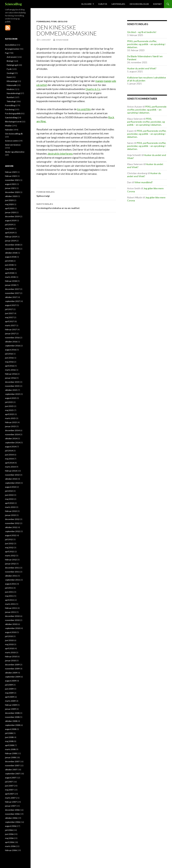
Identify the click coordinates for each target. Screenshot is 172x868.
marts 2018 (10, 277)
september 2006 (13, 822)
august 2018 (11, 257)
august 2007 (11, 778)
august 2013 (11, 487)
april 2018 (9, 273)
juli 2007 (9, 782)
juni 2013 (9, 495)
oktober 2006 (11, 818)
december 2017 (12, 289)
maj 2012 (9, 547)
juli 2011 (9, 588)
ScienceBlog (13, 4)
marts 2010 (10, 652)
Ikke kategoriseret (13, 122)
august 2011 (11, 584)
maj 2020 (9, 204)
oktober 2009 (11, 673)
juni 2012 (9, 543)
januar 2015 (10, 426)
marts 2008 (10, 749)
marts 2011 (10, 604)
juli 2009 (9, 685)
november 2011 (12, 572)
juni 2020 (9, 200)
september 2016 (13, 346)
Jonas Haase (62, 40)
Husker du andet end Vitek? (142, 68)
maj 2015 (9, 410)
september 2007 (13, 774)
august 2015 (11, 398)
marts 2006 (10, 846)
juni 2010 (9, 640)
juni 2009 (9, 689)
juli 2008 (9, 733)
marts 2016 (10, 370)
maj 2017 (9, 317)
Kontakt (157, 4)
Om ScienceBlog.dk (139, 4)
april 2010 (9, 648)
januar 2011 (10, 612)
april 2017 (9, 321)
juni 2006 (9, 834)
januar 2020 (10, 212)
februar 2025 (11, 172)
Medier (8, 126)
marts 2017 (10, 325)
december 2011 (12, 568)
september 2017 (13, 301)
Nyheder (9, 130)
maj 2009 (9, 693)
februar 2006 (11, 850)
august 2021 (11, 184)
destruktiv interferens (60, 153)
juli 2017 (9, 309)
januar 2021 (10, 188)
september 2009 (13, 677)
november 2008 (12, 717)
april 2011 (9, 600)
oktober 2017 (11, 297)
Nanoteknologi (13, 93)
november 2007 (12, 765)
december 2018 (12, 245)
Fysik (54, 21)
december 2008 (12, 713)
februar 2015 (11, 422)
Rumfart (10, 97)
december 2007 (12, 761)
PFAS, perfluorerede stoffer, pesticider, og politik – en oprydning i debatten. (146, 44)
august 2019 (11, 220)
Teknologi (11, 101)
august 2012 (11, 535)
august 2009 (11, 681)
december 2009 (12, 665)
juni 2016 (9, 358)
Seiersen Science (13, 145)
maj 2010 (9, 644)
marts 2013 (10, 507)
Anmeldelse (11, 45)
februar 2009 (11, 705)
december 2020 (12, 192)
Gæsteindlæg (118, 4)
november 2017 (12, 293)
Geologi (62, 21)
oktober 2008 (11, 721)
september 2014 (13, 442)
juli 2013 (9, 491)
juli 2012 (9, 539)
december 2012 (12, 519)
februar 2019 (11, 237)
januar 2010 (10, 661)
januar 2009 (10, 709)
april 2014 (9, 463)
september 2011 (13, 580)
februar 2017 (11, 329)
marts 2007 (10, 798)
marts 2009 (10, 701)
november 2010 (12, 620)
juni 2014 (9, 455)
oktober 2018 (11, 253)
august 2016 (11, 350)
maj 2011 (9, 596)
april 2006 (9, 842)
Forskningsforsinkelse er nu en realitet (76, 206)
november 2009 (12, 669)
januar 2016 (10, 378)
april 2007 (9, 794)
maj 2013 (9, 499)
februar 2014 (11, 471)
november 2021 (12, 180)
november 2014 (12, 434)
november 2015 (12, 386)
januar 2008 (10, 757)
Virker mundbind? (144, 182)
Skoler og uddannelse (15, 152)
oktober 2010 (11, 624)
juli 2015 (9, 402)
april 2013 (9, 503)
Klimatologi (12, 81)
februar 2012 (11, 560)
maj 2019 (9, 229)
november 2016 (12, 338)
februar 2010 (11, 656)
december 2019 (12, 216)
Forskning (10, 109)
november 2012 (12, 523)
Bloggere (87, 4)
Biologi (10, 61)
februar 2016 (11, 374)
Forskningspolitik (13, 113)
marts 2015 (10, 418)
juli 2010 (9, 636)
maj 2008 (9, 741)
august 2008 (11, 729)
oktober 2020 (11, 196)
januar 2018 (10, 285)
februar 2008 (11, 753)
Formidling (43, 21)
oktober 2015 (11, 390)
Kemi (9, 77)
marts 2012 (10, 556)
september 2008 (13, 725)
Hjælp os (103, 4)
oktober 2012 (11, 527)
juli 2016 (9, 354)
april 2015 (9, 414)
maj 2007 (9, 790)
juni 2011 (9, 592)
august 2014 (11, 447)
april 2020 (9, 208)
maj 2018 (9, 269)
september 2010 (13, 628)
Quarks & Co (93, 89)
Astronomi (12, 57)
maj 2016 (9, 362)
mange (99, 81)
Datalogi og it (12, 65)
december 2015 (12, 382)
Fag (7, 53)
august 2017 (11, 305)
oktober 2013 (11, 479)
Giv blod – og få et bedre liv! (142, 32)
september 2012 (13, 531)
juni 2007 (9, 786)
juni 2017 (9, 313)
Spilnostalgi (76, 194)
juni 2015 (9, 406)
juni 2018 (9, 265)
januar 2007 (10, 806)
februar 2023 (11, 176)
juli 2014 (9, 451)
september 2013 (13, 483)
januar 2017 (10, 333)
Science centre (12, 141)
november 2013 (12, 475)
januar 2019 (10, 241)
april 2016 (9, 366)
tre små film (84, 109)
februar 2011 (11, 608)
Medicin (10, 89)
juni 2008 (9, 737)
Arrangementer (12, 49)
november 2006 (12, 814)
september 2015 (13, 394)
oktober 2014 (11, 438)
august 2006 (11, 826)
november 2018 (12, 249)
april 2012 (9, 551)
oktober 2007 (11, 770)
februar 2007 (11, 802)
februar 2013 (11, 511)
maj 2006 (9, 838)
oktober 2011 (11, 576)
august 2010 (11, 632)
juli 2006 (9, 830)
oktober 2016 (11, 342)
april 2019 (9, 233)
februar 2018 (11, 281)
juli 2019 (9, 224)
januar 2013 (10, 515)
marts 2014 (10, 467)
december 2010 (12, 616)
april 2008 (9, 745)
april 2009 (9, 697)
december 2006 (12, 810)
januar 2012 (10, 564)
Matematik (12, 85)
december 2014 (12, 430)
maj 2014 (9, 459)
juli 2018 (9, 261)
